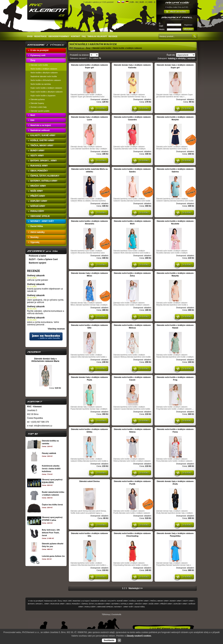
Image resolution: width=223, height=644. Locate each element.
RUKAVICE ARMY (58, 604)
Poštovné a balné (38, 256)
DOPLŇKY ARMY (180, 604)
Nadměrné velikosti (99, 601)
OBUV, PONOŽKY (73, 604)
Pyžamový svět (50, 601)
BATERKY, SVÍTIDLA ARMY (123, 604)
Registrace (188, 25)
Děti (70, 601)
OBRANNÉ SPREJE (105, 607)
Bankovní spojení (38, 263)
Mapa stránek (181, 629)
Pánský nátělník (49, 453)
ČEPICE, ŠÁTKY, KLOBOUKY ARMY (96, 604)
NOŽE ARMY (154, 604)
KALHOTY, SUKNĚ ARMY (118, 601)
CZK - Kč (134, 2)
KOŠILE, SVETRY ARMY (139, 601)
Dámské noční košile (102, 48)
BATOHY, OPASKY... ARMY (38, 604)
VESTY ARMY (188, 601)
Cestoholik (116, 614)
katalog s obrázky (177, 58)
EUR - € (143, 2)
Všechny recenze (56, 329)
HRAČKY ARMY (141, 604)
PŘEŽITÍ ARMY (166, 604)
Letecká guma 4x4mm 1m (53, 556)
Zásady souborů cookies (139, 636)
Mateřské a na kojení (81, 601)
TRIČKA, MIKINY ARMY (159, 601)
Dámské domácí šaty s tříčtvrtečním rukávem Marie (45, 360)
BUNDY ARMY (176, 601)
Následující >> (136, 588)
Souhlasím (109, 640)
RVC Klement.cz (77, 48)
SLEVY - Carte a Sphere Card (43, 259)
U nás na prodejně (36, 601)
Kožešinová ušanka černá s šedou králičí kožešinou (51, 469)
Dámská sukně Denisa (89, 481)
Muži (65, 601)
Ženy (88, 48)
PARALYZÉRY (90, 607)
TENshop (106, 614)
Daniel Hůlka (140, 607)
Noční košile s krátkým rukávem (128, 48)
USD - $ (152, 2)
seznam (191, 58)
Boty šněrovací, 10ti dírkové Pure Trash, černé (51, 533)
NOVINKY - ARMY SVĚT (124, 607)
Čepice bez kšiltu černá (52, 505)
